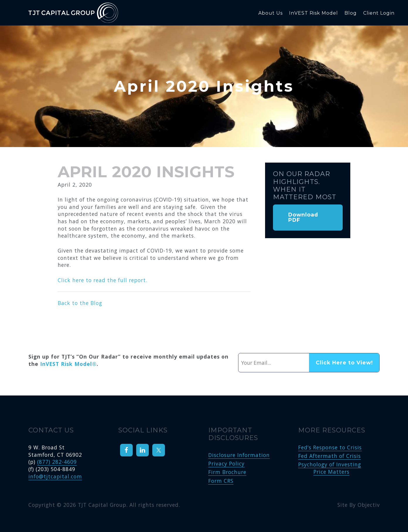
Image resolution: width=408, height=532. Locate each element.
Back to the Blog (80, 303)
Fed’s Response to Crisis (330, 447)
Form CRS (221, 481)
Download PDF (303, 217)
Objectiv (369, 505)
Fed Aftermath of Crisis (330, 456)
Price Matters (331, 472)
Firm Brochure (227, 472)
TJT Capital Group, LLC (84, 13)
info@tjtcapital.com (55, 476)
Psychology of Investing (330, 464)
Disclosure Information (239, 455)
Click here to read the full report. (103, 280)
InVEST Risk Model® (68, 364)
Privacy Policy (226, 463)
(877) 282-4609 (57, 462)
